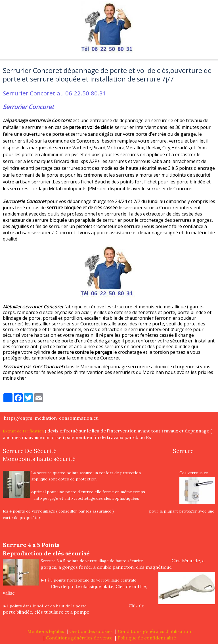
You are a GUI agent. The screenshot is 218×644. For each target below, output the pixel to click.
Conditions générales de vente (79, 638)
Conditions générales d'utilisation (154, 631)
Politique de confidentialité (147, 638)
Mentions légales (46, 631)
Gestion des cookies (91, 631)
